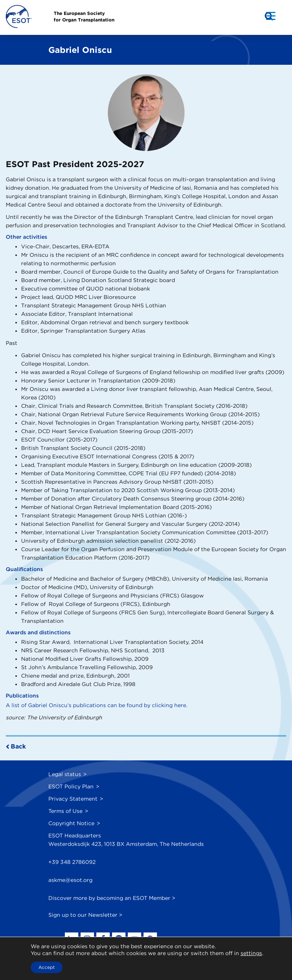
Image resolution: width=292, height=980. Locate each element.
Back (18, 746)
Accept (47, 967)
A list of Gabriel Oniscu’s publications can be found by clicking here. (97, 705)
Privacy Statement (73, 799)
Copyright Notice (71, 823)
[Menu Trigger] (271, 16)
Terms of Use (65, 811)
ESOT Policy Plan (71, 786)
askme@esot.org (70, 880)
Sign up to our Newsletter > (85, 915)
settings (251, 953)
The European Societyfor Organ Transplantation (84, 16)
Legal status (65, 774)
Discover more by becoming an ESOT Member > (112, 898)
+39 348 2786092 (72, 862)
